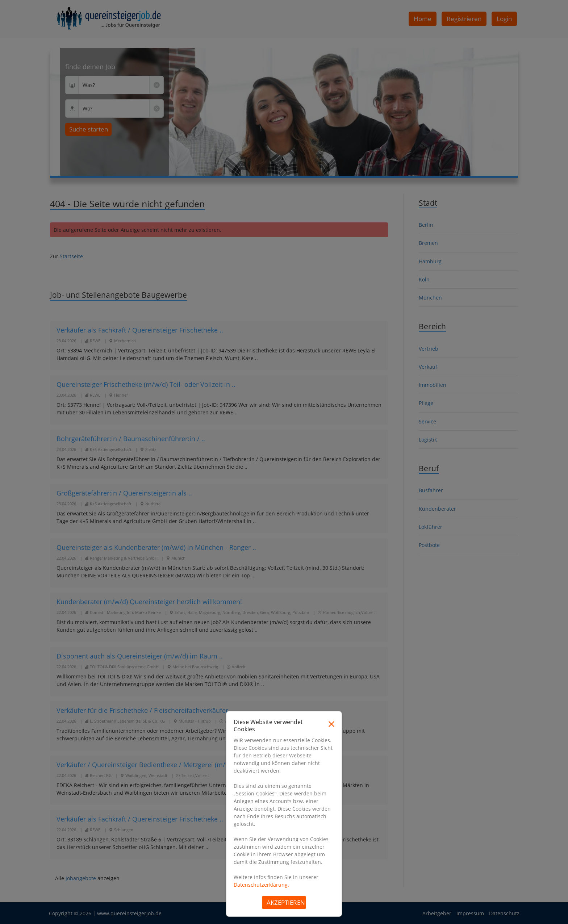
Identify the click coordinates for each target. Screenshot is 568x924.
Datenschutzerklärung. (261, 885)
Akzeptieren (286, 902)
